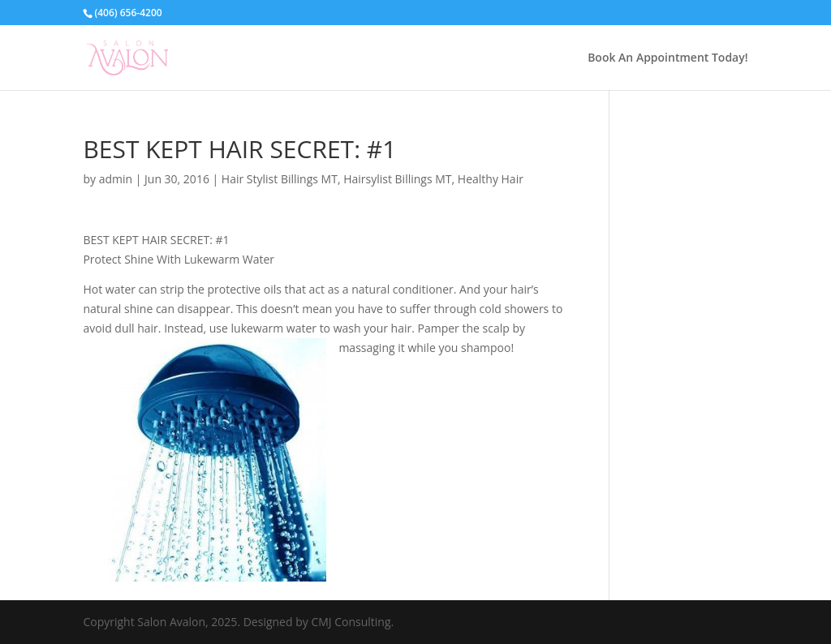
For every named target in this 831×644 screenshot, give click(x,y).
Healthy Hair (491, 179)
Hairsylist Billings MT (397, 179)
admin (116, 179)
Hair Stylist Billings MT (280, 179)
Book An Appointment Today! (667, 58)
